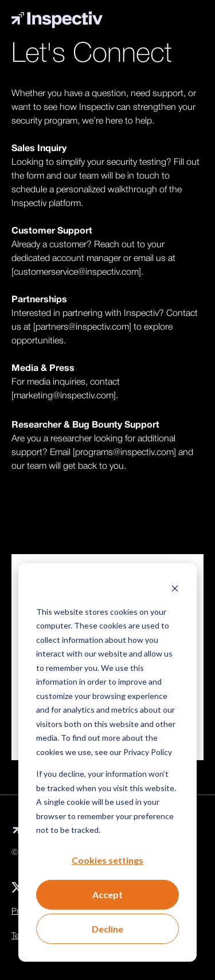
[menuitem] (17, 887)
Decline (107, 929)
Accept (107, 894)
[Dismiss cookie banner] (175, 589)
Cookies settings (107, 860)
